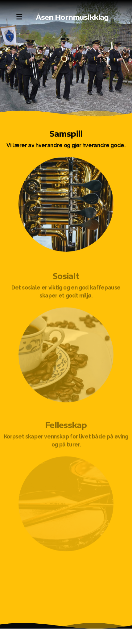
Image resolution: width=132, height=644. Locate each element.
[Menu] (19, 17)
